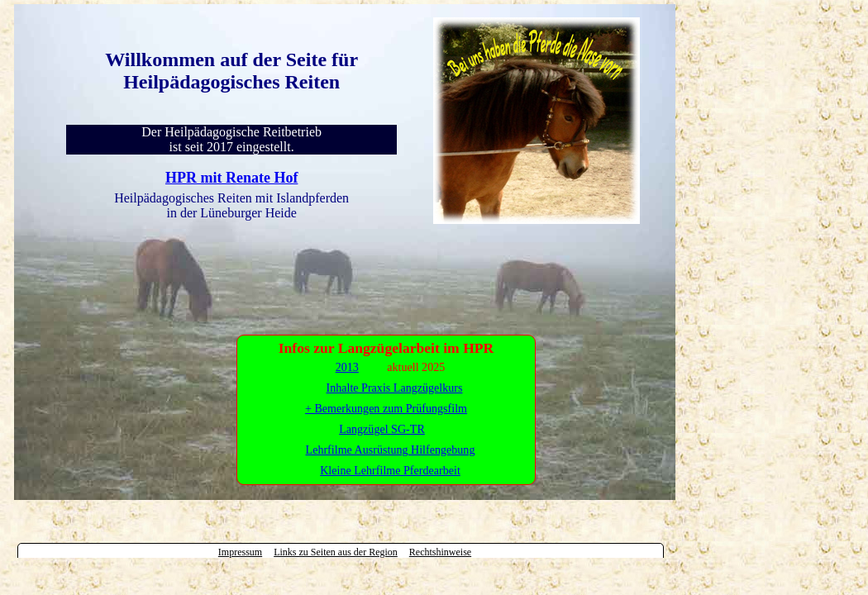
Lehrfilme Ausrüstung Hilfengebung (391, 450)
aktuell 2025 (416, 367)
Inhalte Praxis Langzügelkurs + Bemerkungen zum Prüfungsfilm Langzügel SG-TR (386, 408)
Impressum (240, 552)
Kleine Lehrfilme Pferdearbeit (390, 470)
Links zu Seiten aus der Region (336, 552)
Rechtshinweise (440, 552)
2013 (347, 367)
